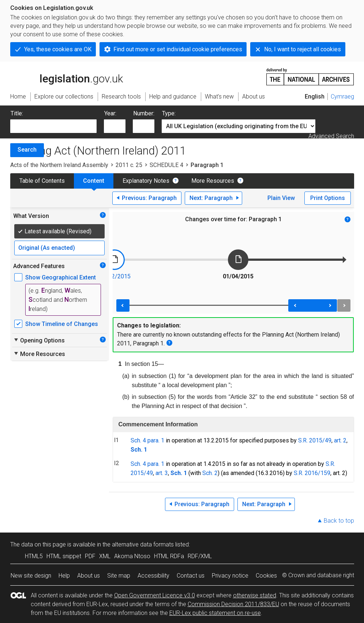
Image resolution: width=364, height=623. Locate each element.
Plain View (281, 198)
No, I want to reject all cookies (303, 49)
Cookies (266, 576)
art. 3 (162, 473)
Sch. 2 (210, 473)
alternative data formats (143, 544)
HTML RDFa (169, 556)
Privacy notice (230, 576)
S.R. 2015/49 (315, 440)
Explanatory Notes (146, 181)
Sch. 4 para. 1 (147, 440)
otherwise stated (255, 595)
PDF (90, 556)
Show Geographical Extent (61, 277)
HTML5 (34, 556)
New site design (31, 576)
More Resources (213, 181)
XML (105, 556)
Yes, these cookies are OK (58, 49)
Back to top (339, 521)
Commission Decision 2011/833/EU (233, 604)
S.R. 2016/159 (312, 473)
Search (27, 150)
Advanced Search (331, 136)
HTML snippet (64, 556)
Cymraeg (342, 97)
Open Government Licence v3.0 (155, 595)
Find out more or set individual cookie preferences (178, 49)
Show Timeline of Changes (62, 324)
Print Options (328, 198)
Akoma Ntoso (132, 556)
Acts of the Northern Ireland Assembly (59, 165)
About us (89, 576)
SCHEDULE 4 (166, 165)
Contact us (191, 576)
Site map (119, 576)
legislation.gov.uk (67, 76)
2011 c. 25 (129, 165)
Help (64, 576)
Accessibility (153, 576)
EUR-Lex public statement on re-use (215, 613)
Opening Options (39, 340)
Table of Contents (42, 181)
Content (94, 181)
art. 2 (340, 440)
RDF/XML (200, 556)
